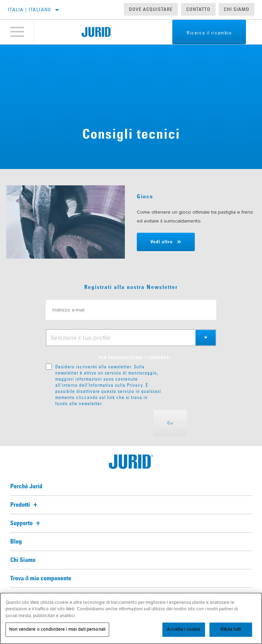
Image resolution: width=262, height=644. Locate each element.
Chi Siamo (237, 9)
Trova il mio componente (41, 579)
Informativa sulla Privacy (116, 385)
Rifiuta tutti (231, 629)
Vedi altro (162, 242)
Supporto (26, 523)
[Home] (97, 32)
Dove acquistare (151, 9)
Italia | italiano (30, 10)
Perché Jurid (26, 487)
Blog (16, 542)
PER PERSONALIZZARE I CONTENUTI (135, 358)
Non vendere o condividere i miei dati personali (57, 629)
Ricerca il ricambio (209, 33)
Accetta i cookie (184, 629)
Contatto (198, 9)
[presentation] (98, 423)
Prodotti (25, 505)
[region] (131, 618)
